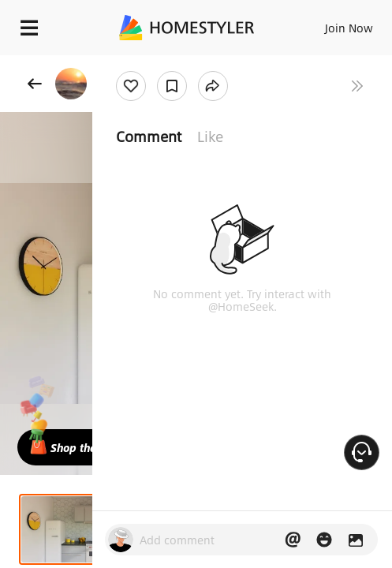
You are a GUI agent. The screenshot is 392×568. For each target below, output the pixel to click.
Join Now (349, 28)
